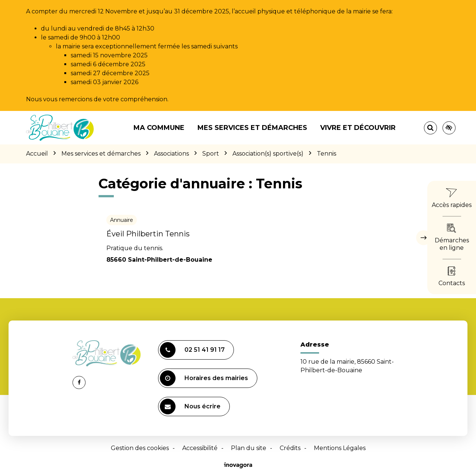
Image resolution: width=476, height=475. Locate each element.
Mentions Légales (340, 448)
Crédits (290, 448)
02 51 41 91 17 (192, 350)
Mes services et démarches (252, 128)
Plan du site (249, 448)
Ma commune (159, 128)
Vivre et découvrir (358, 128)
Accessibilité (200, 448)
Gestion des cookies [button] (140, 448)
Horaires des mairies (204, 378)
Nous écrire (190, 407)
